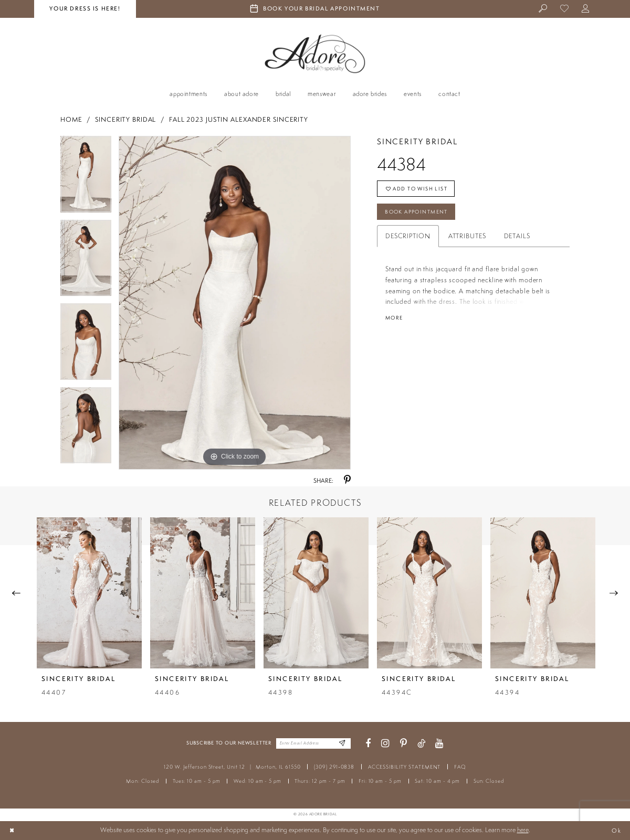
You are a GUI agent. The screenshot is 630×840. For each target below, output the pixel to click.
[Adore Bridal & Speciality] (315, 54)
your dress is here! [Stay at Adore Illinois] (85, 8)
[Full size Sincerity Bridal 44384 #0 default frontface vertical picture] (235, 303)
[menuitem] (544, 9)
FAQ (460, 767)
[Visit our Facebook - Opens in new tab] (368, 744)
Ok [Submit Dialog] (616, 830)
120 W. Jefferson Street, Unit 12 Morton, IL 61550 (232, 767)
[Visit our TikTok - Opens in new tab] (421, 744)
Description (408, 241)
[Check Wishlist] (565, 9)
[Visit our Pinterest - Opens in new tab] (403, 744)
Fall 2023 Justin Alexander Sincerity (239, 119)
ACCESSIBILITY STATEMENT (405, 767)
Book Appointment (421, 216)
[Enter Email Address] (341, 744)
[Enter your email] (313, 743)
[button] (586, 9)
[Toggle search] (544, 9)
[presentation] (89, 593)
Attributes (467, 241)
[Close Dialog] (12, 831)
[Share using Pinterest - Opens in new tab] (347, 480)
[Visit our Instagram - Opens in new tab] (385, 744)
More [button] (395, 323)
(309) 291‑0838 (334, 767)
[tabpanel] (86, 178)
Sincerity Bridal (125, 119)
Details (517, 241)
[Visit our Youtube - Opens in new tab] (439, 744)
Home (71, 119)
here (523, 830)
